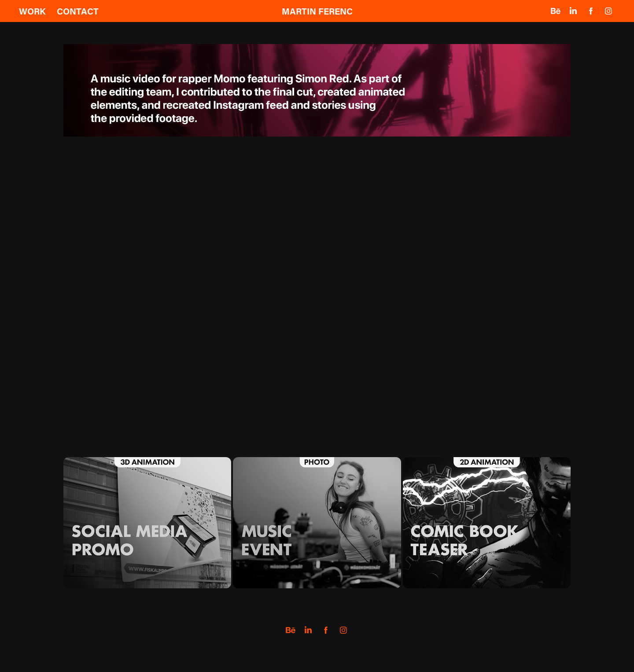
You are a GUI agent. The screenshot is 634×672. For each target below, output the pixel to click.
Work (32, 11)
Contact (78, 11)
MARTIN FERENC (317, 11)
